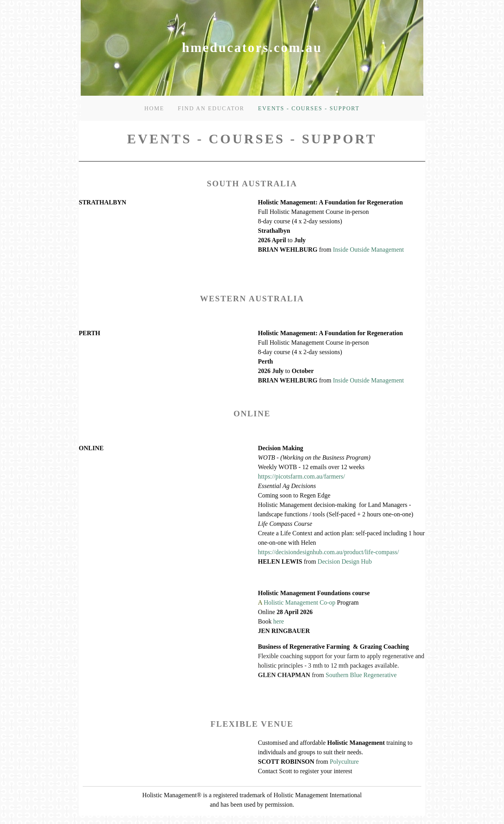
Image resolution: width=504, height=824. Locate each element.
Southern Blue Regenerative (361, 675)
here (279, 621)
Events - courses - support (309, 108)
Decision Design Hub (345, 561)
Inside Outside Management (368, 250)
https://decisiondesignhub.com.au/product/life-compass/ (328, 552)
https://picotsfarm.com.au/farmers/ (301, 476)
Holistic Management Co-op (300, 602)
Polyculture (344, 762)
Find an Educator (211, 108)
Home (154, 108)
